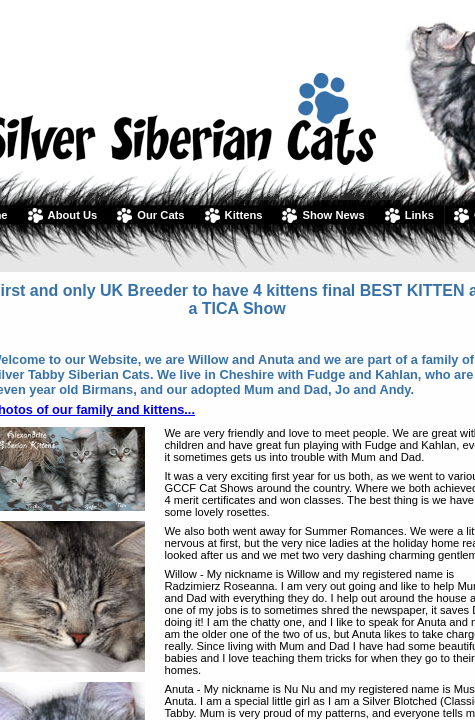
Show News (333, 215)
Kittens (244, 215)
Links (419, 215)
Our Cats (160, 215)
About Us (73, 215)
